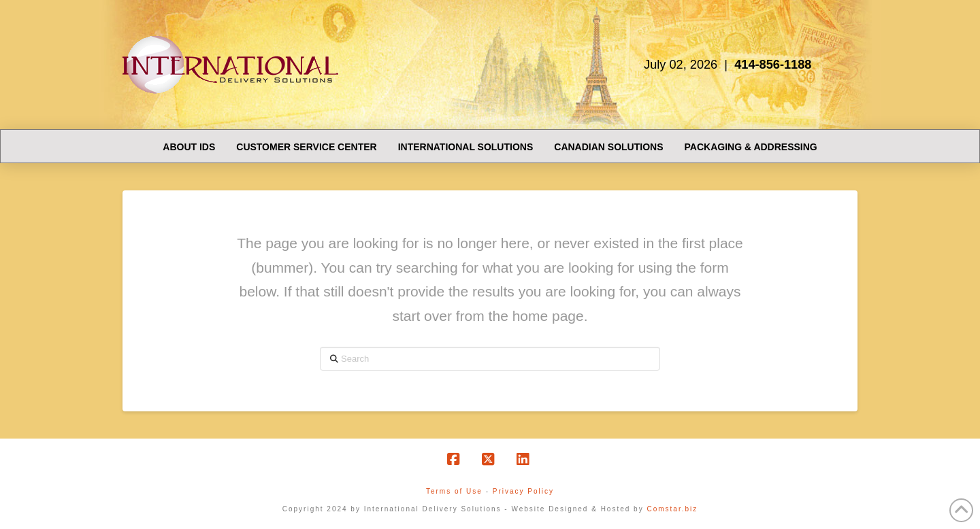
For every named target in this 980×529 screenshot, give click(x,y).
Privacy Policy (523, 491)
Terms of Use (454, 491)
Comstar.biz (672, 509)
